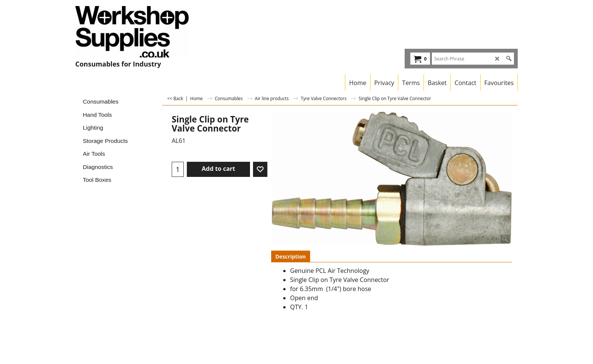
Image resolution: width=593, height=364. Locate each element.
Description (291, 256)
